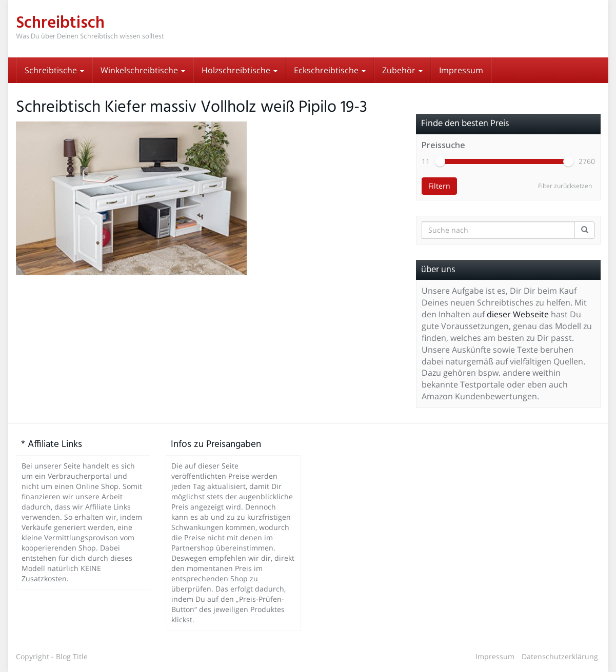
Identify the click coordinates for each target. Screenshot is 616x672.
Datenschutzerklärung (560, 656)
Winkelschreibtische (143, 70)
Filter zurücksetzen (565, 186)
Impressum (461, 70)
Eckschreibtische (330, 70)
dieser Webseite (518, 314)
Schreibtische (54, 70)
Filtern (439, 186)
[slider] (440, 161)
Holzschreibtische (240, 70)
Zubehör (402, 70)
